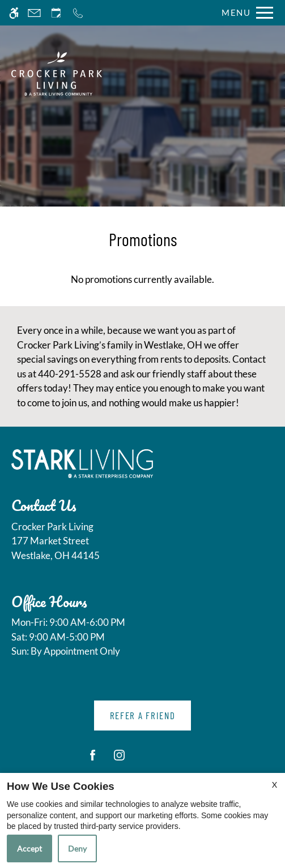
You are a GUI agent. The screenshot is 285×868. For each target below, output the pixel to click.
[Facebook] (93, 760)
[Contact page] (34, 13)
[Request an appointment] (56, 13)
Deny (77, 848)
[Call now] (78, 13)
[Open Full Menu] (244, 13)
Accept (29, 848)
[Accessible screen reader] (14, 13)
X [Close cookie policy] (275, 785)
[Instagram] (119, 760)
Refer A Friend (143, 715)
